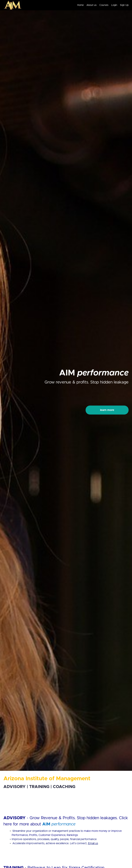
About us (92, 5)
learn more (107, 410)
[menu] (101, 5)
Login (114, 5)
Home (80, 5)
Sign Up (124, 5)
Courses (104, 5)
